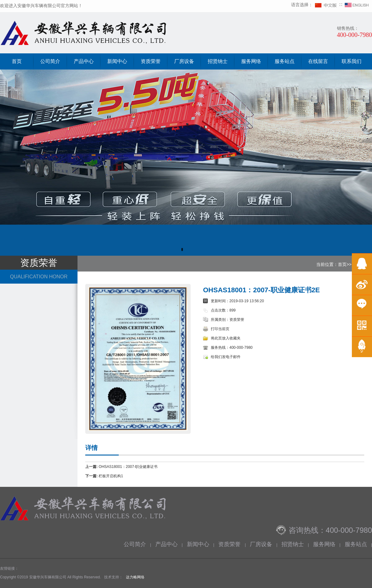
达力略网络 (135, 577)
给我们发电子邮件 (226, 357)
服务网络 (251, 61)
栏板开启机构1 (111, 476)
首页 (17, 61)
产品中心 (84, 61)
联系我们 (352, 61)
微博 (362, 284)
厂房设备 (184, 61)
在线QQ (362, 264)
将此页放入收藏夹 (226, 338)
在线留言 (318, 61)
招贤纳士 (218, 61)
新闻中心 (117, 61)
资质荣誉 (151, 61)
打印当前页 (220, 329)
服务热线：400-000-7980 (232, 348)
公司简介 (50, 61)
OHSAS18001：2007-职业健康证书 (128, 467)
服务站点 (285, 61)
